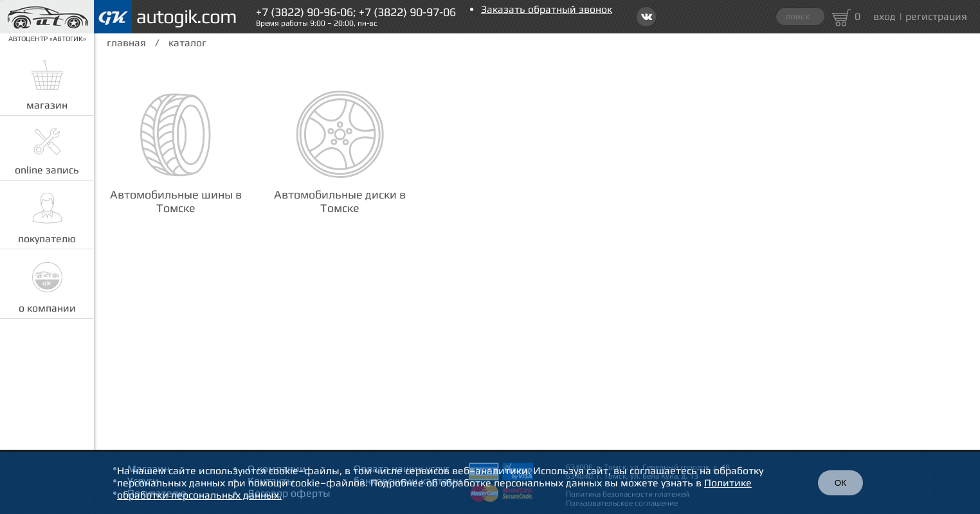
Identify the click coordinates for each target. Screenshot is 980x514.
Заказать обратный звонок (547, 9)
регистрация (936, 16)
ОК (840, 483)
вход (885, 16)
